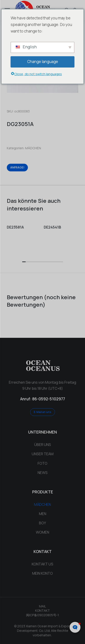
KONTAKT (42, 610)
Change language (43, 62)
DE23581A (15, 227)
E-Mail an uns (42, 412)
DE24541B (52, 227)
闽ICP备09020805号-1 (42, 615)
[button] (24, 262)
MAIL (42, 606)
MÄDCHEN (33, 148)
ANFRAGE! (17, 167)
